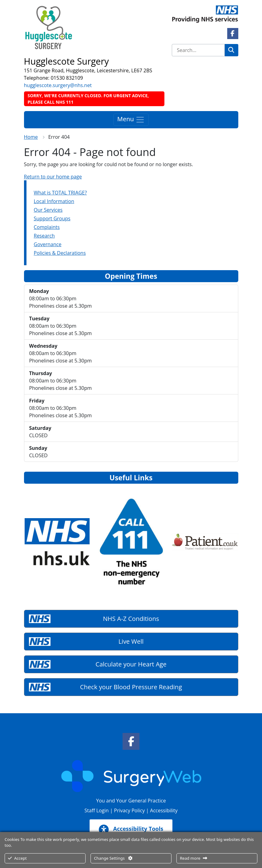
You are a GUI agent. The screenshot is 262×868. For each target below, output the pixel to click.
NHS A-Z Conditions (131, 619)
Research (44, 236)
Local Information (54, 201)
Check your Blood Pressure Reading (131, 687)
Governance (48, 244)
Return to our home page (53, 177)
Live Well (131, 641)
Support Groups (52, 218)
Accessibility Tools (131, 830)
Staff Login (97, 810)
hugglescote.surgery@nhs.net (58, 85)
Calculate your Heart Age (131, 664)
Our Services (48, 210)
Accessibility (164, 810)
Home (31, 137)
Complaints (47, 227)
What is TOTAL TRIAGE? (60, 193)
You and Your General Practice (131, 801)
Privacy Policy (129, 810)
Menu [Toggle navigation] (131, 120)
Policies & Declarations (60, 253)
